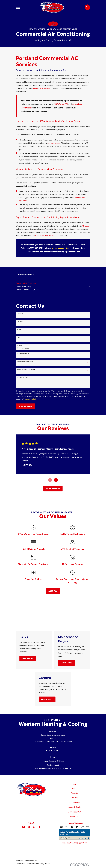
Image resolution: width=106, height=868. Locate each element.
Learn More (28, 658)
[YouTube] (24, 827)
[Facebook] (39, 827)
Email (19, 338)
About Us (75, 793)
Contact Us (75, 817)
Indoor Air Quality (75, 807)
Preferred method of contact (26, 370)
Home (75, 788)
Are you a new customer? (25, 362)
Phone (19, 330)
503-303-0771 (53, 750)
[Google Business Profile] (34, 827)
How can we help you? (24, 378)
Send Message (26, 406)
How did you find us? (23, 354)
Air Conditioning (74, 802)
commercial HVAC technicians (46, 236)
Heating (75, 798)
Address (19, 346)
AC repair (86, 226)
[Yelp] (29, 827)
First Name (20, 314)
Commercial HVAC (75, 812)
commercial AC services (41, 88)
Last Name (20, 322)
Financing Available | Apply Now (75, 843)
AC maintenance (55, 143)
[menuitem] (26, 283)
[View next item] (56, 480)
